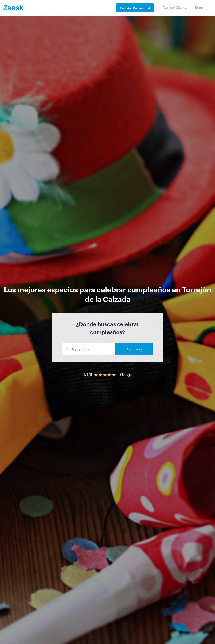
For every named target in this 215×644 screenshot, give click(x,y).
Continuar (134, 349)
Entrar (199, 7)
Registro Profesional (135, 8)
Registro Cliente (174, 7)
